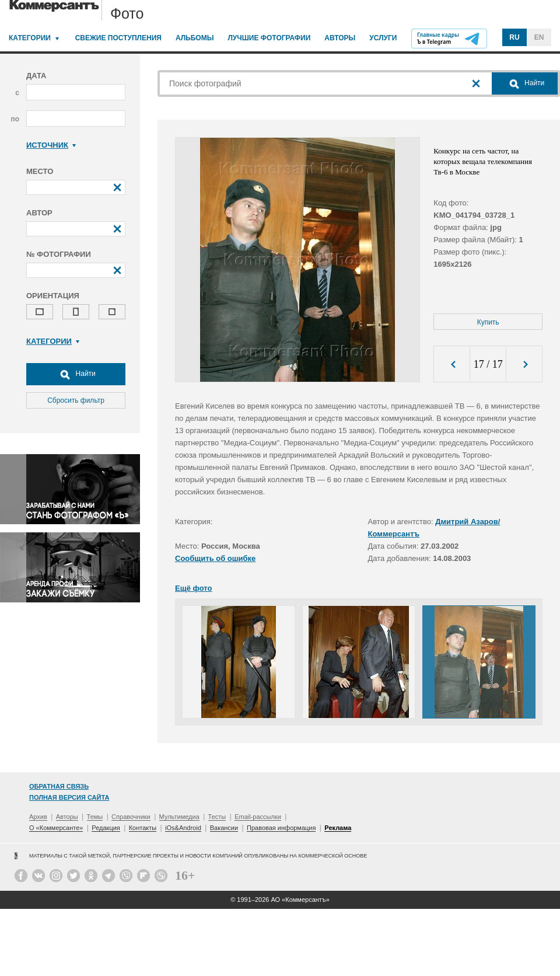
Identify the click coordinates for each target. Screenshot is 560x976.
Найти (76, 374)
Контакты (143, 828)
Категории (30, 38)
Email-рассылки (258, 817)
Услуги (383, 38)
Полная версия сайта (69, 797)
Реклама (338, 828)
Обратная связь (59, 786)
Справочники (131, 817)
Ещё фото (193, 588)
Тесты (217, 817)
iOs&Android (183, 828)
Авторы (340, 38)
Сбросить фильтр (76, 400)
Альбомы (195, 38)
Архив (38, 817)
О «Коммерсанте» (56, 828)
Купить (488, 322)
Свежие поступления (118, 38)
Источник (51, 145)
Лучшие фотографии (269, 38)
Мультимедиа (179, 817)
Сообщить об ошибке (215, 558)
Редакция (106, 828)
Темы (95, 817)
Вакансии (224, 828)
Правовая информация (281, 828)
